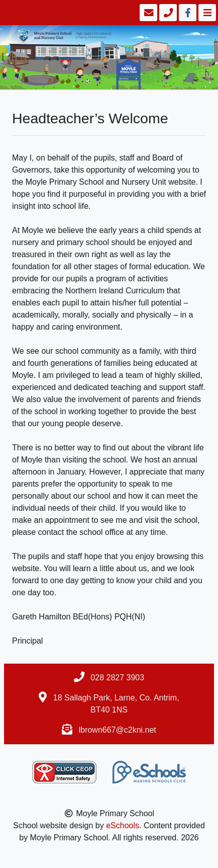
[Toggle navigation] (206, 13)
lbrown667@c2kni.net (118, 730)
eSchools (123, 825)
